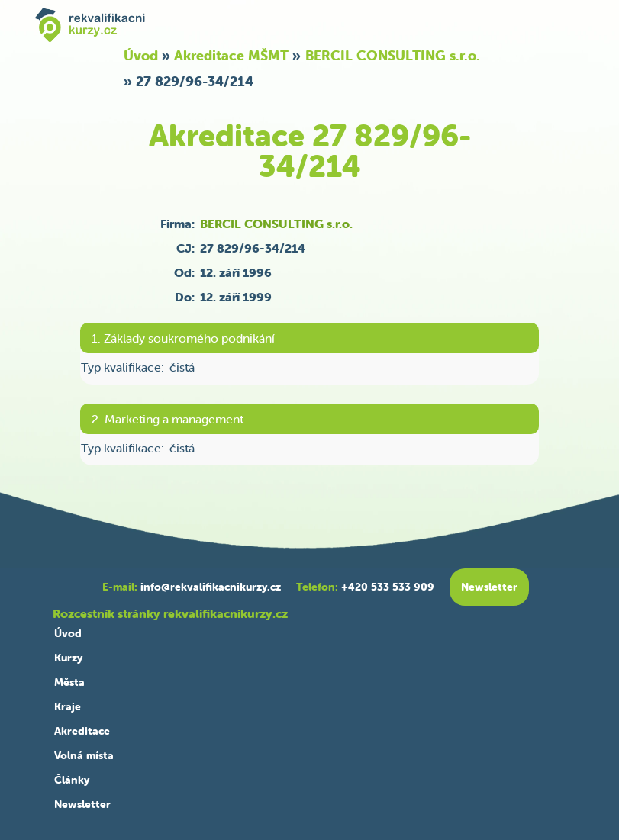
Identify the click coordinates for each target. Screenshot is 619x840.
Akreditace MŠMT (231, 55)
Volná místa (84, 755)
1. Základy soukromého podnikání (183, 338)
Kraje (68, 706)
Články (72, 780)
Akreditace (82, 731)
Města (69, 682)
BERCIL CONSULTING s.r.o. (393, 55)
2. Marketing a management (168, 419)
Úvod (141, 55)
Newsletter (82, 804)
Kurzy (68, 658)
